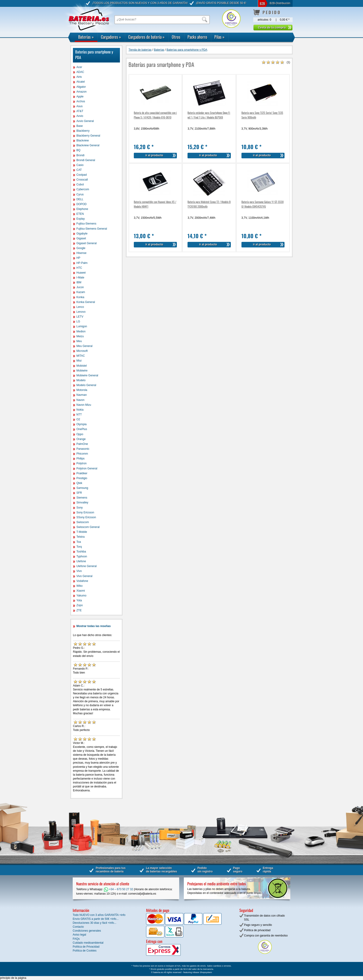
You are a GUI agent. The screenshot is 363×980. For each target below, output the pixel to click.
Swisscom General (88, 527)
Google (81, 248)
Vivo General (84, 576)
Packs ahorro (197, 37)
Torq (79, 547)
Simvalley (82, 502)
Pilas (219, 37)
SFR (79, 493)
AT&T (80, 111)
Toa (79, 542)
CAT (79, 170)
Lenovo (81, 312)
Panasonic (83, 449)
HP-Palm (82, 263)
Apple (80, 97)
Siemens (82, 498)
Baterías (86, 37)
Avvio (80, 116)
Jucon (80, 287)
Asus (80, 106)
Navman (82, 395)
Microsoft (82, 351)
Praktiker (82, 473)
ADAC (80, 72)
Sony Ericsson (85, 512)
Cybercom (83, 189)
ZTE (79, 610)
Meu (79, 341)
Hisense (81, 253)
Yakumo (81, 596)
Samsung (82, 488)
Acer (79, 67)
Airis (79, 77)
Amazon (81, 92)
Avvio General (85, 121)
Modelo (81, 380)
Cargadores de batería (146, 37)
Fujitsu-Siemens (86, 224)
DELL (80, 199)
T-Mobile (82, 532)
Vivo (79, 571)
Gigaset (81, 238)
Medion (81, 331)
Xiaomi (81, 591)
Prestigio (82, 478)
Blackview (83, 140)
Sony (80, 508)
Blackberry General (88, 136)
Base (80, 126)
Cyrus (80, 194)
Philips (80, 459)
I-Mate (80, 278)
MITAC (81, 356)
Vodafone (82, 581)
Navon (80, 400)
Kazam (81, 292)
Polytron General (87, 468)
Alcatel (81, 82)
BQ (78, 150)
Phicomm (82, 454)
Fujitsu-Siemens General (92, 229)
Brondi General (86, 160)
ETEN (80, 214)
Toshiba (81, 552)
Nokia (80, 410)
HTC (79, 268)
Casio (80, 165)
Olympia (81, 424)
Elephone (82, 209)
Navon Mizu (84, 405)
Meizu (80, 336)
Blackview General (88, 145)
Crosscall (82, 180)
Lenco (80, 307)
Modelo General (86, 385)
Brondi (80, 155)
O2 (78, 419)
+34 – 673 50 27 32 (118, 889)
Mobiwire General (87, 375)
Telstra (80, 537)
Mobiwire (82, 371)
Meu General (84, 346)
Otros (176, 37)
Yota (79, 600)
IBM (79, 282)
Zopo (80, 605)
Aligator (81, 87)
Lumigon (82, 326)
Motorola (82, 390)
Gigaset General (86, 243)
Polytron (81, 463)
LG (78, 321)
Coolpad (82, 175)
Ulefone (81, 561)
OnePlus (82, 429)
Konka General (86, 302)
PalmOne (82, 444)
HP (78, 258)
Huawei (81, 273)
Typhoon (82, 556)
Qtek (79, 483)
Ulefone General (86, 566)
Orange (81, 439)
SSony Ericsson (86, 517)
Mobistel (82, 366)
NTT (79, 415)
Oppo (80, 434)
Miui (79, 361)
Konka (80, 297)
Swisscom (83, 522)
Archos (81, 101)
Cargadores (111, 37)
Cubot (80, 184)
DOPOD (81, 204)
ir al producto (154, 155)
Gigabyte (82, 234)
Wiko (80, 586)
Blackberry (83, 131)
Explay (81, 219)
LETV (80, 317)
